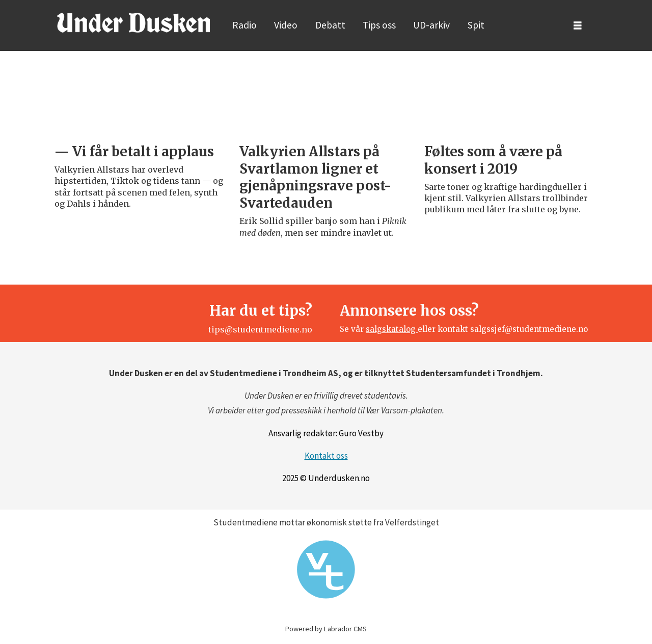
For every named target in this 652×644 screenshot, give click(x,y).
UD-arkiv (431, 25)
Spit (476, 25)
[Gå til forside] (133, 22)
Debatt (330, 25)
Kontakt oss (326, 456)
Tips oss (379, 25)
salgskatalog (392, 329)
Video (286, 25)
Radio (244, 25)
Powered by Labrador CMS (326, 629)
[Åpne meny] (578, 26)
